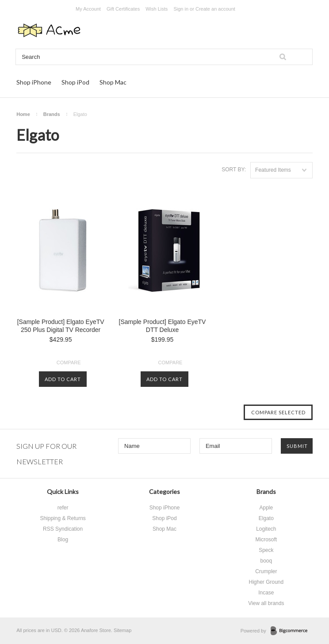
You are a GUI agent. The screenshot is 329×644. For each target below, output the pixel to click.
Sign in (181, 9)
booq (266, 561)
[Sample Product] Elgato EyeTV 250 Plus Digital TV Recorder (61, 326)
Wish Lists (157, 9)
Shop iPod (75, 82)
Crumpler (266, 571)
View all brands (266, 603)
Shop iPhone (34, 82)
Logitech (266, 529)
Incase (266, 593)
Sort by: (234, 170)
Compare (69, 362)
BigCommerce (292, 631)
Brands (52, 114)
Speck (266, 550)
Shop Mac (113, 82)
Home (23, 114)
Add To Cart (63, 379)
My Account (88, 9)
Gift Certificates (123, 9)
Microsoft (266, 540)
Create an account (215, 9)
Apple (266, 508)
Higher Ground (266, 582)
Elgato (266, 518)
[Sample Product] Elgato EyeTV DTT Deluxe (163, 326)
